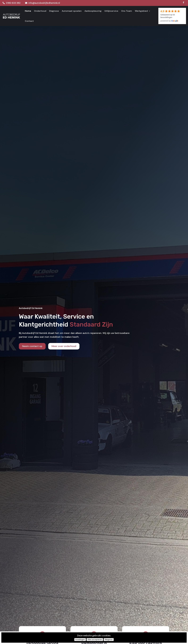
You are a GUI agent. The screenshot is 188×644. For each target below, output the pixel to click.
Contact (29, 21)
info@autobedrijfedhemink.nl (44, 3)
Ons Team (127, 11)
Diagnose (54, 11)
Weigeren (109, 640)
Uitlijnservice (111, 11)
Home (28, 11)
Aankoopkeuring (93, 11)
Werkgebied (141, 11)
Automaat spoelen (72, 11)
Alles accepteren (95, 640)
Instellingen (80, 640)
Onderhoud (40, 11)
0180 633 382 (13, 3)
